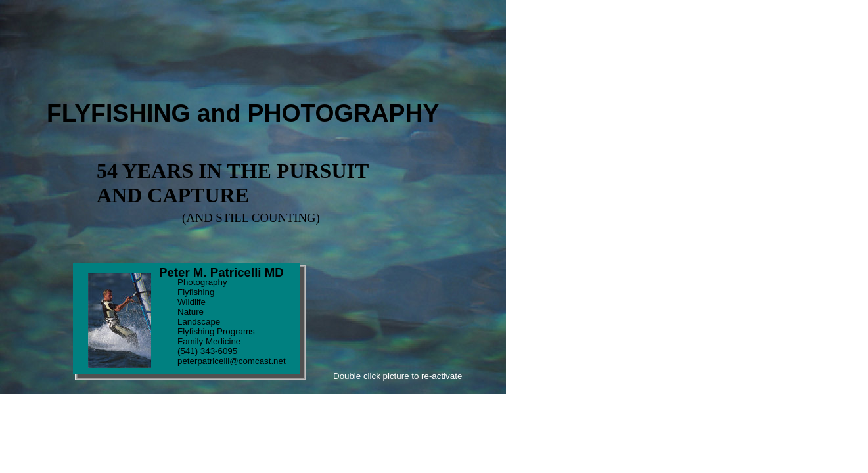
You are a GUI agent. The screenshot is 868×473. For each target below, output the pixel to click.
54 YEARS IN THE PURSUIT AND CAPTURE (233, 183)
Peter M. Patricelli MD (221, 272)
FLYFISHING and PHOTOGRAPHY (243, 113)
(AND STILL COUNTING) (251, 218)
